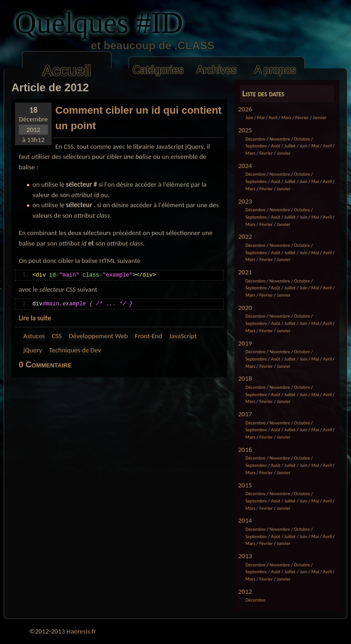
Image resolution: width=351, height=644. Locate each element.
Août (276, 146)
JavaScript (183, 336)
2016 (245, 450)
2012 (245, 592)
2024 (245, 166)
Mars (287, 118)
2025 (245, 130)
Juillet (290, 146)
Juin (249, 118)
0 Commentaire (45, 365)
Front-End (149, 336)
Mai (261, 118)
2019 (245, 343)
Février (302, 118)
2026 (245, 109)
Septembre (256, 146)
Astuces (34, 336)
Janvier (320, 118)
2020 (245, 308)
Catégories (158, 70)
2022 (245, 236)
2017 (245, 414)
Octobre (302, 139)
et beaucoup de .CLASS (121, 45)
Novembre (280, 139)
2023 (245, 201)
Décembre (255, 139)
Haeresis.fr (81, 631)
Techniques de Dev (75, 350)
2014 (245, 520)
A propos (275, 70)
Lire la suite (35, 318)
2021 (245, 272)
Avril (273, 118)
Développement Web (98, 336)
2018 (245, 378)
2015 (245, 485)
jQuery (33, 350)
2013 (245, 556)
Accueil (67, 71)
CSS (57, 336)
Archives (217, 70)
